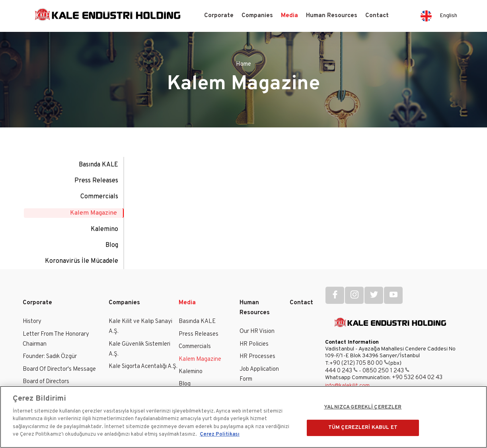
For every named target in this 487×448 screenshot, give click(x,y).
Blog (112, 245)
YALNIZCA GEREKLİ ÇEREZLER (363, 407)
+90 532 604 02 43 (417, 377)
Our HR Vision (257, 331)
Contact (377, 16)
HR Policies (254, 343)
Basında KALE (98, 165)
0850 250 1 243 (386, 370)
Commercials (99, 197)
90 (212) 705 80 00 (361, 363)
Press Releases (96, 181)
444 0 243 (341, 370)
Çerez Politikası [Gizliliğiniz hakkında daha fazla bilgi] (220, 434)
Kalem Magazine (94, 213)
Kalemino (104, 229)
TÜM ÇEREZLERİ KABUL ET (363, 427)
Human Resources (332, 16)
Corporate (219, 16)
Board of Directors (46, 381)
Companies (257, 16)
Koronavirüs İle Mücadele (82, 260)
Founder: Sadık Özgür (50, 356)
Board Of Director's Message (59, 369)
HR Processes (257, 356)
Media (289, 16)
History (32, 321)
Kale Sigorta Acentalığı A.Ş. (143, 366)
